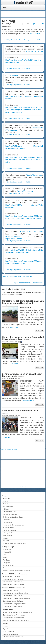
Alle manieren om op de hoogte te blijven (16, 571)
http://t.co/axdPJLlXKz (14, 205)
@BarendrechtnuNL (38, 24)
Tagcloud (6, 541)
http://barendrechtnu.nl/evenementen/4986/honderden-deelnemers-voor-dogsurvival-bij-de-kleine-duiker (24, 160)
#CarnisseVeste (37, 205)
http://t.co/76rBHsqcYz (14, 146)
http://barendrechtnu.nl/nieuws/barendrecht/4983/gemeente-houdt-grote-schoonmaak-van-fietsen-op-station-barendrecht (24, 110)
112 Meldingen (8, 506)
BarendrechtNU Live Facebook (13, 579)
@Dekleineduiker (12, 149)
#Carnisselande (11, 130)
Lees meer (40, 331)
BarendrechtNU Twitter (10, 590)
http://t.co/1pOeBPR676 (14, 96)
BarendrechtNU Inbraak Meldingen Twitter (17, 598)
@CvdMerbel (14, 75)
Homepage (7, 499)
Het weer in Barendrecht (11, 514)
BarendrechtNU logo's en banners (14, 615)
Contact (6, 626)
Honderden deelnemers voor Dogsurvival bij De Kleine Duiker (23, 338)
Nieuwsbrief (7, 552)
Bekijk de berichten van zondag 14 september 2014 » (28, 283)
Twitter (5, 557)
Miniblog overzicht (35, 34)
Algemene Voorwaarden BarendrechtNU (16, 620)
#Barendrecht (38, 128)
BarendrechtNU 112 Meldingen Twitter (15, 593)
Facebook (6, 560)
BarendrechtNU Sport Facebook (14, 584)
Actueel (6, 501)
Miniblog (6, 509)
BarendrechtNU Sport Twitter (12, 606)
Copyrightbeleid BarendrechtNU (13, 618)
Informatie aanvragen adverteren (14, 637)
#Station (9, 99)
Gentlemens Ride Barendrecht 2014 (20, 411)
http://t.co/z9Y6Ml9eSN (14, 239)
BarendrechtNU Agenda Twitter (13, 601)
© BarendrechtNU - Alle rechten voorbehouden (18, 612)
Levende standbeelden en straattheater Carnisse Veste (22, 375)
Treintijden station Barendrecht (13, 517)
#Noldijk (29, 175)
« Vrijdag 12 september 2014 (13, 40)
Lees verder (15, 327)
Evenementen (8, 522)
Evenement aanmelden (11, 634)
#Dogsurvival (38, 146)
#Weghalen (38, 96)
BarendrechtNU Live (10, 512)
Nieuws (6, 504)
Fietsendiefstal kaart (10, 530)
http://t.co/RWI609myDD (20, 250)
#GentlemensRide (25, 232)
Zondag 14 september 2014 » (33, 40)
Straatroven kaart (9, 528)
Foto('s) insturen (8, 632)
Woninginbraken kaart (10, 533)
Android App (7, 549)
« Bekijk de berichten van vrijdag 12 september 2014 (18, 277)
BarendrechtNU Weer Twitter (12, 596)
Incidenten (7, 520)
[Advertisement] (28, 14)
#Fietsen (29, 96)
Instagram (6, 563)
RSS (5, 555)
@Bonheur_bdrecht (13, 236)
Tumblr (5, 568)
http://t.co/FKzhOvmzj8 (34, 51)
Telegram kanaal (9, 565)
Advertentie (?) (23, 487)
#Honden (22, 149)
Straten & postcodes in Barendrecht (15, 543)
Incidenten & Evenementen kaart (14, 525)
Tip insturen (7, 629)
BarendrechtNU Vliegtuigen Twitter (14, 604)
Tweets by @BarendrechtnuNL (9, 449)
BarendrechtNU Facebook (12, 577)
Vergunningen (8, 536)
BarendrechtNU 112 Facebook (13, 582)
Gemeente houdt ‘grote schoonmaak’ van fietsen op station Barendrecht (23, 302)
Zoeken (6, 538)
